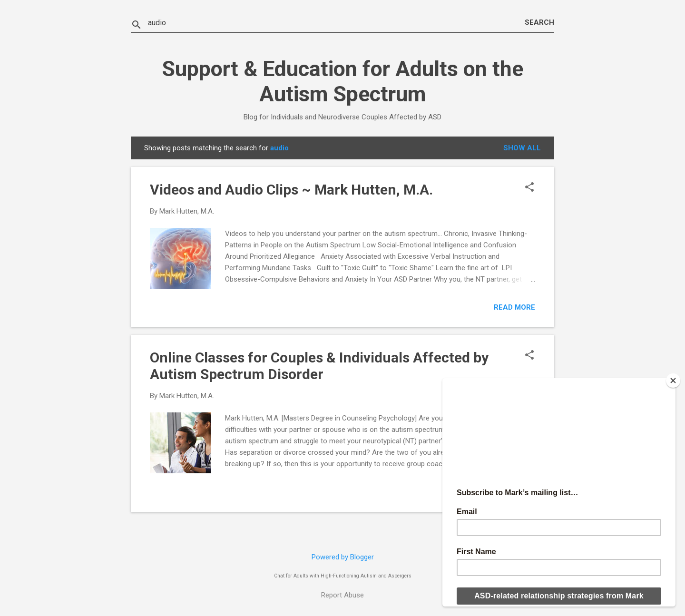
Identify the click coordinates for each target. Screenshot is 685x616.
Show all (522, 148)
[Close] (673, 381)
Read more (514, 307)
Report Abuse (342, 595)
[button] (529, 188)
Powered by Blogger (343, 557)
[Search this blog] (336, 23)
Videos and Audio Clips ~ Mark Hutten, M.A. (291, 190)
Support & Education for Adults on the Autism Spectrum (342, 81)
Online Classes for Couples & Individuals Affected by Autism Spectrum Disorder (319, 366)
